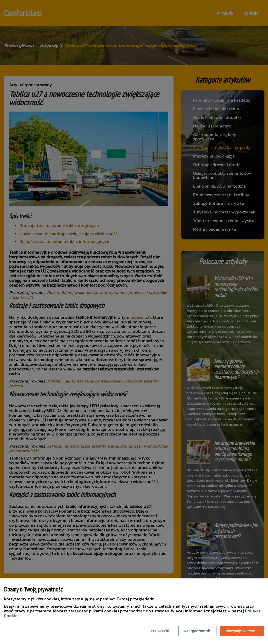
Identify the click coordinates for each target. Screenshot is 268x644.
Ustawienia (160, 631)
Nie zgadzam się (197, 631)
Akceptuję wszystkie (242, 631)
